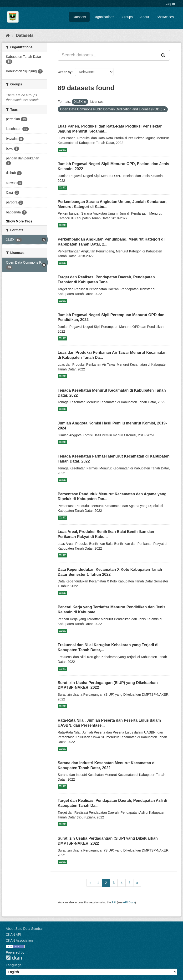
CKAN (14, 958)
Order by (65, 72)
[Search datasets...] (107, 55)
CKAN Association (19, 941)
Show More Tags (19, 221)
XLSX (62, 150)
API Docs (129, 902)
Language (14, 965)
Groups (127, 17)
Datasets (79, 17)
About (145, 17)
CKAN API (13, 935)
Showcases (165, 17)
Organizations (104, 17)
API (114, 902)
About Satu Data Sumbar (24, 929)
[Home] (8, 35)
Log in (170, 4)
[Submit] (163, 55)
